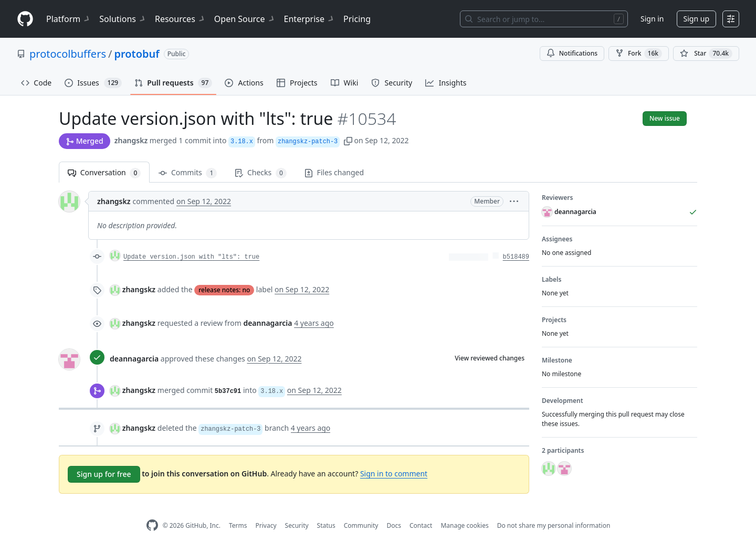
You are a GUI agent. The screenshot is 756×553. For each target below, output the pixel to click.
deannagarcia (134, 359)
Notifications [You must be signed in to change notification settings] (572, 53)
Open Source (245, 19)
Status (326, 525)
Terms (238, 525)
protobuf (136, 54)
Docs (394, 525)
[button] (348, 140)
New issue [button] (665, 118)
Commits (188, 173)
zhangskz (131, 140)
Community (361, 525)
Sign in (652, 19)
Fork (639, 54)
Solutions (123, 19)
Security (297, 525)
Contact (421, 525)
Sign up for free (104, 474)
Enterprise (309, 19)
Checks (260, 173)
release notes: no (224, 290)
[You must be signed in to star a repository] (706, 54)
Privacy (266, 525)
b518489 (516, 257)
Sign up (696, 19)
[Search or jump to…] (544, 19)
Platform (69, 19)
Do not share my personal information (554, 525)
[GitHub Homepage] (152, 525)
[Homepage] (25, 19)
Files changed (334, 172)
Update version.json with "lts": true (191, 257)
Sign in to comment (394, 474)
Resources (180, 19)
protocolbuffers (68, 54)
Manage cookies (464, 525)
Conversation (104, 173)
